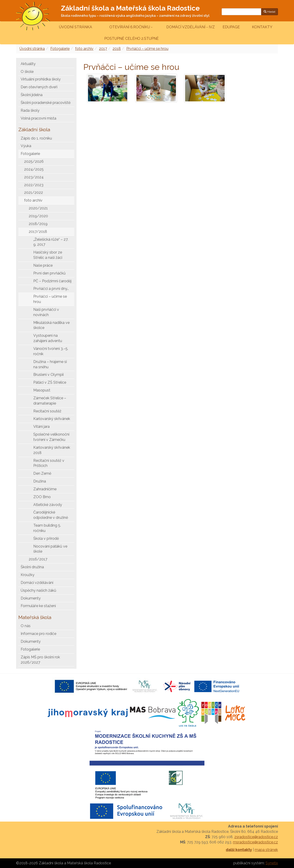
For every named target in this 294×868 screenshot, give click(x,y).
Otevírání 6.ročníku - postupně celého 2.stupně (131, 33)
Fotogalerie (60, 49)
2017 (103, 49)
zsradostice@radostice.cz (256, 837)
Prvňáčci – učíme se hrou (147, 49)
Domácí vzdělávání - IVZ (191, 27)
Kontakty (262, 27)
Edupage (232, 27)
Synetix (272, 863)
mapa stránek (266, 850)
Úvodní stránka (76, 27)
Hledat (270, 12)
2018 (117, 49)
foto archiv (84, 49)
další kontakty (239, 850)
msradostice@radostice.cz (255, 842)
